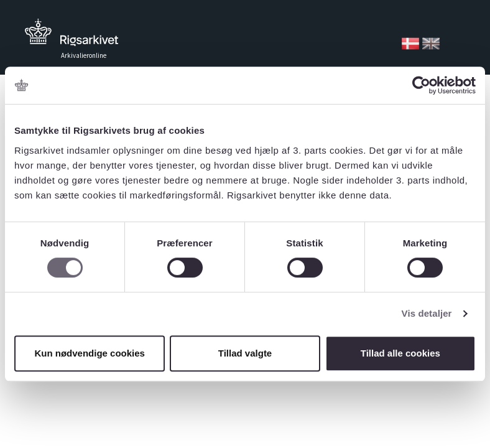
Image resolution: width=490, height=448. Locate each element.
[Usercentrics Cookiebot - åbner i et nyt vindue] (421, 85)
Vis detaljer (427, 313)
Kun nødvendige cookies (90, 353)
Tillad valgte (245, 353)
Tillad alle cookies (400, 353)
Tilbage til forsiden (72, 36)
